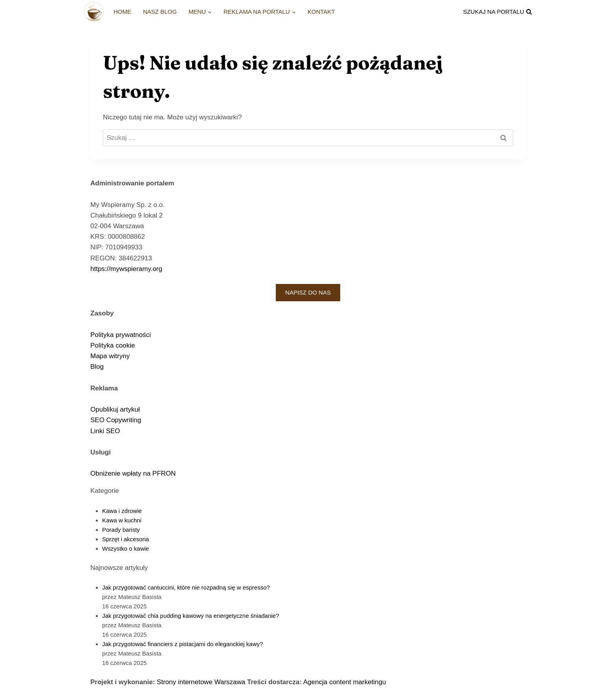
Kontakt (321, 12)
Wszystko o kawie (126, 548)
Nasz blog (160, 12)
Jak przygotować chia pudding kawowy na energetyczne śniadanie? (191, 616)
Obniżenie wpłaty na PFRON (133, 473)
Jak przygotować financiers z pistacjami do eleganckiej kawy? (182, 644)
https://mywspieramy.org (126, 269)
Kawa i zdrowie (122, 511)
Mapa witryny (110, 356)
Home (122, 12)
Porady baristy (121, 530)
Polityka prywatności (121, 335)
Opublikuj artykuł (115, 409)
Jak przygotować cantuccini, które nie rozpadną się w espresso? (186, 587)
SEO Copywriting (116, 420)
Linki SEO (105, 431)
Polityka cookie (113, 345)
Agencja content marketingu (345, 682)
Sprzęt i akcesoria (126, 539)
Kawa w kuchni (122, 520)
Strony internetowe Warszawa (201, 682)
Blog (97, 367)
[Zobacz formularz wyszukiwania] (498, 12)
